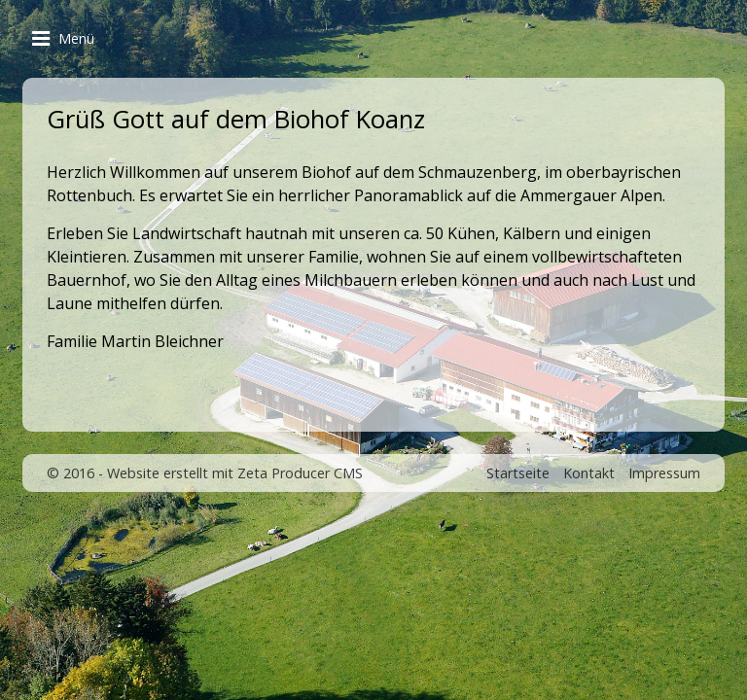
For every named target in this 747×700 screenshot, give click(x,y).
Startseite (518, 473)
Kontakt (589, 473)
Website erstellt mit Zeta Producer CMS (235, 473)
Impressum (664, 473)
